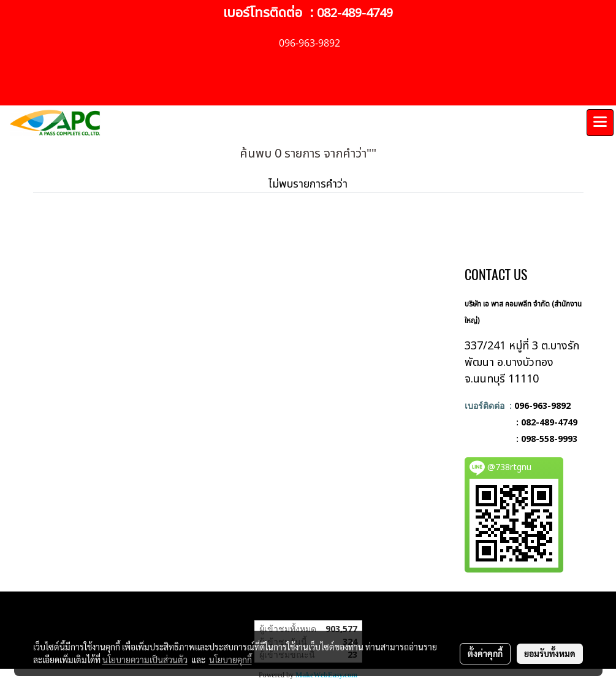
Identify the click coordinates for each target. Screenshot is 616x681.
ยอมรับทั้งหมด (550, 653)
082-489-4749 (355, 13)
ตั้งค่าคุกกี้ (485, 653)
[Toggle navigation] (600, 123)
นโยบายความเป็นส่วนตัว (145, 660)
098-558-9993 (549, 439)
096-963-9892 (542, 405)
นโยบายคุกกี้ (230, 660)
